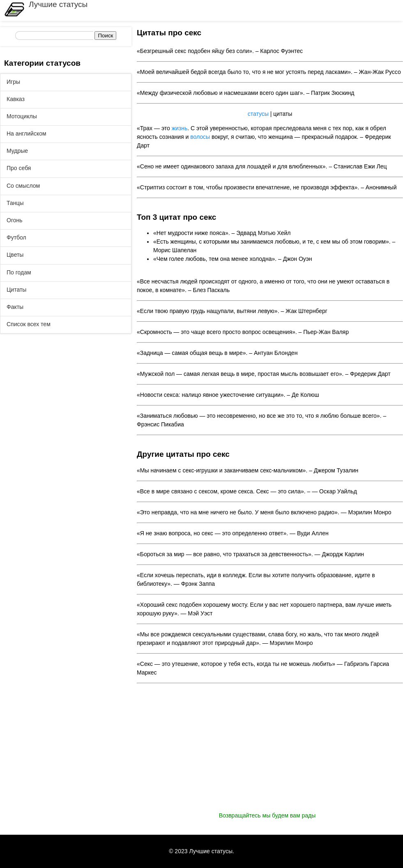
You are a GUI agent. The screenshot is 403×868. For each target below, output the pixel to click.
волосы (200, 137)
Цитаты (16, 290)
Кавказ (16, 99)
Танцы (15, 203)
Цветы (15, 255)
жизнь (180, 128)
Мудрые (17, 151)
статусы (258, 114)
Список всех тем (29, 324)
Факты (15, 307)
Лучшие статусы (58, 4)
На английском (26, 134)
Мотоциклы (22, 116)
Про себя (19, 168)
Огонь (15, 220)
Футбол (16, 237)
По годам (19, 272)
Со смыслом (23, 186)
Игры (13, 82)
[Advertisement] (270, 754)
